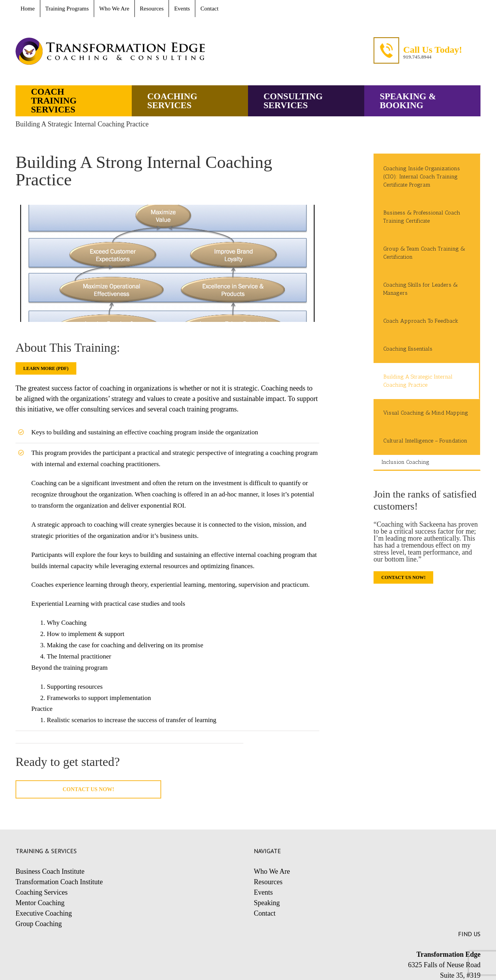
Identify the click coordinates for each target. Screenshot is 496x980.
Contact (265, 913)
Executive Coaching (44, 913)
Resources (268, 882)
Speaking (267, 903)
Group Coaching (39, 924)
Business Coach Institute (50, 871)
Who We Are (272, 871)
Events (263, 892)
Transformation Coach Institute (59, 882)
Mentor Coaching (40, 903)
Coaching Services (41, 892)
